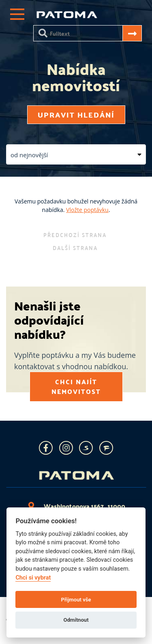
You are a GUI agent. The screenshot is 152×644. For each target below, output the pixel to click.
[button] (76, 154)
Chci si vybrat (33, 578)
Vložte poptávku (87, 210)
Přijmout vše (76, 600)
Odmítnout (76, 620)
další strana (75, 248)
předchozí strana (75, 235)
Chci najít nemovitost (76, 386)
